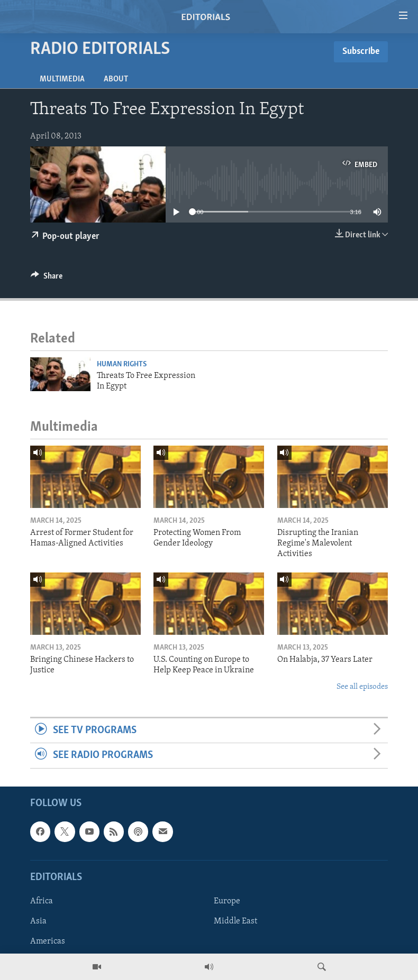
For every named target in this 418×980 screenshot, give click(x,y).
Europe (227, 901)
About (116, 79)
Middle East (235, 921)
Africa (42, 901)
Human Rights (122, 364)
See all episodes (362, 687)
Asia (38, 921)
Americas (48, 941)
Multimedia (62, 79)
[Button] (47, 279)
